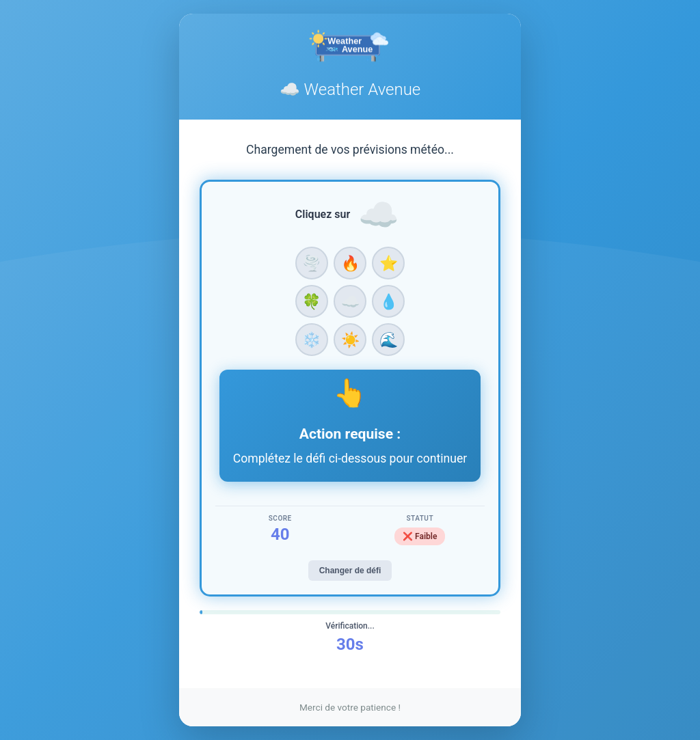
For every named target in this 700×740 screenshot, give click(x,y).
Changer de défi (350, 571)
